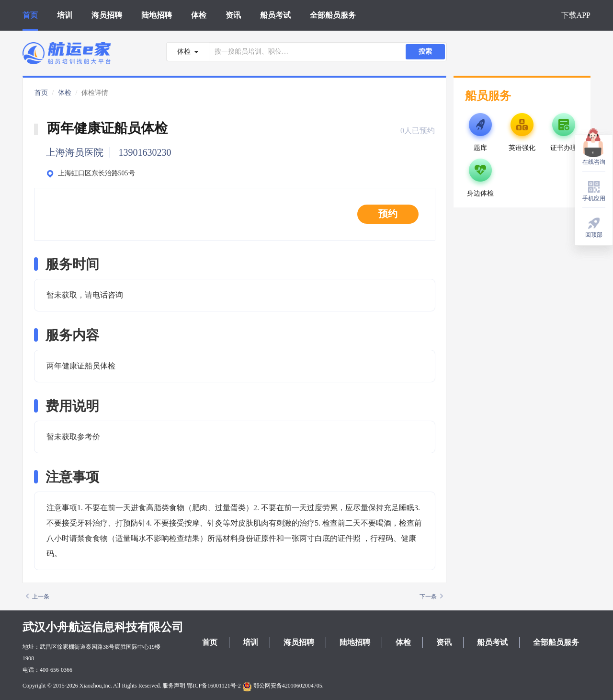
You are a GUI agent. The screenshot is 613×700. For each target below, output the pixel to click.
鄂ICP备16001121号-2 (214, 686)
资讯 (233, 15)
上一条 (38, 597)
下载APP (576, 15)
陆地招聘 (157, 15)
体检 (199, 15)
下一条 (431, 597)
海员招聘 (107, 15)
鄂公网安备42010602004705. (283, 686)
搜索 (425, 52)
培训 (65, 15)
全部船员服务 (333, 15)
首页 (30, 15)
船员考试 (275, 15)
